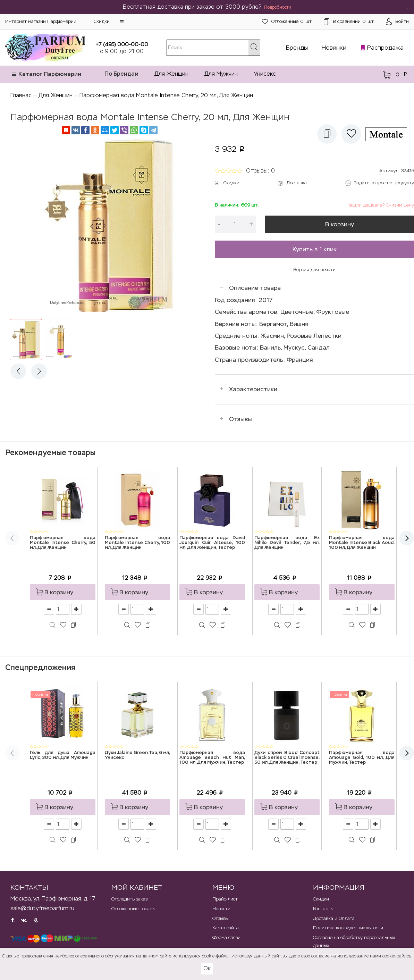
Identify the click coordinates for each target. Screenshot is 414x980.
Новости (221, 909)
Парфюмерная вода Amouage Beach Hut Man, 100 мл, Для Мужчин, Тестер (212, 758)
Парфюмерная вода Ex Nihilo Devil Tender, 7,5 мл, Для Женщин (287, 543)
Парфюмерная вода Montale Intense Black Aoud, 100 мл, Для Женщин (362, 543)
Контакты (323, 909)
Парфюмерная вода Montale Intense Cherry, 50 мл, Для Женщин (63, 543)
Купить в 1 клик (315, 249)
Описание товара (255, 288)
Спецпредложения (40, 667)
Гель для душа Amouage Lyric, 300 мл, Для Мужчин (63, 755)
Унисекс (265, 74)
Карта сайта (226, 928)
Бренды (297, 48)
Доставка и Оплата (334, 918)
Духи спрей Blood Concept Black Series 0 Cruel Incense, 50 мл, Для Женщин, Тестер (287, 758)
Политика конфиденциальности (348, 928)
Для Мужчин (221, 74)
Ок (207, 968)
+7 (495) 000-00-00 (122, 44)
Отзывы (240, 419)
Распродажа (385, 48)
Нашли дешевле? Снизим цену (380, 205)
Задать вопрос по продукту (384, 183)
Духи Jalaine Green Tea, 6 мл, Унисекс (138, 755)
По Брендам (121, 74)
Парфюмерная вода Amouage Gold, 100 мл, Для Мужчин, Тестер (362, 758)
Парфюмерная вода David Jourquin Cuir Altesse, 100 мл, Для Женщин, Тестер (212, 543)
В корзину (340, 224)
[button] (122, 22)
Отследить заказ (129, 899)
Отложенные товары (133, 909)
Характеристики (253, 389)
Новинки (334, 48)
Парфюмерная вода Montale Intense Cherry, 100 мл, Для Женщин (138, 543)
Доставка (297, 183)
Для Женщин (171, 74)
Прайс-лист (225, 899)
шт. (287, 22)
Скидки (102, 21)
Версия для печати (314, 270)
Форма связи (226, 937)
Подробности (278, 7)
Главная (21, 95)
